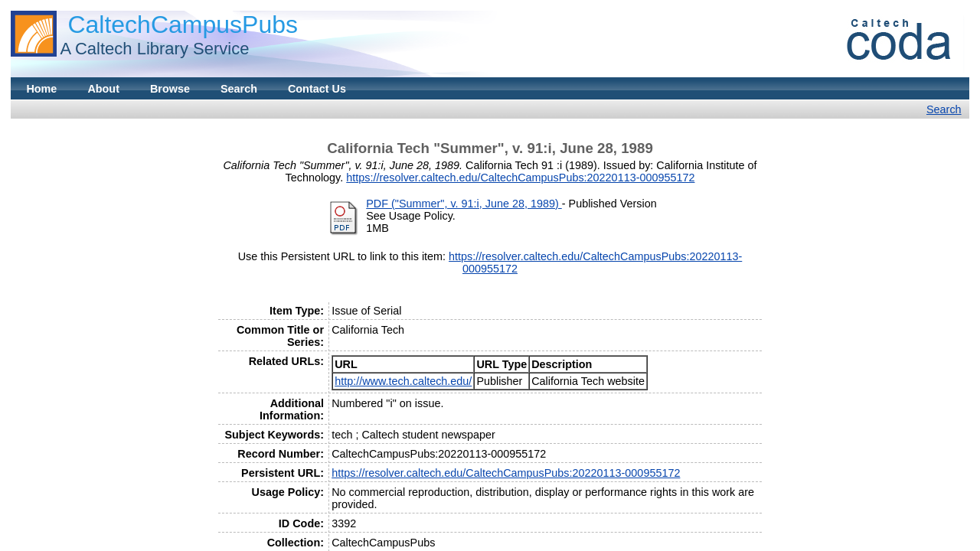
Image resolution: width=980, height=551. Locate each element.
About (103, 89)
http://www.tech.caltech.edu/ (403, 381)
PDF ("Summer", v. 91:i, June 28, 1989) (464, 204)
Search (239, 89)
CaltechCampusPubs (183, 24)
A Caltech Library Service (154, 49)
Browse (170, 89)
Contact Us (317, 89)
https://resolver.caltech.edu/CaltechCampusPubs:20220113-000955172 (520, 178)
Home (41, 89)
